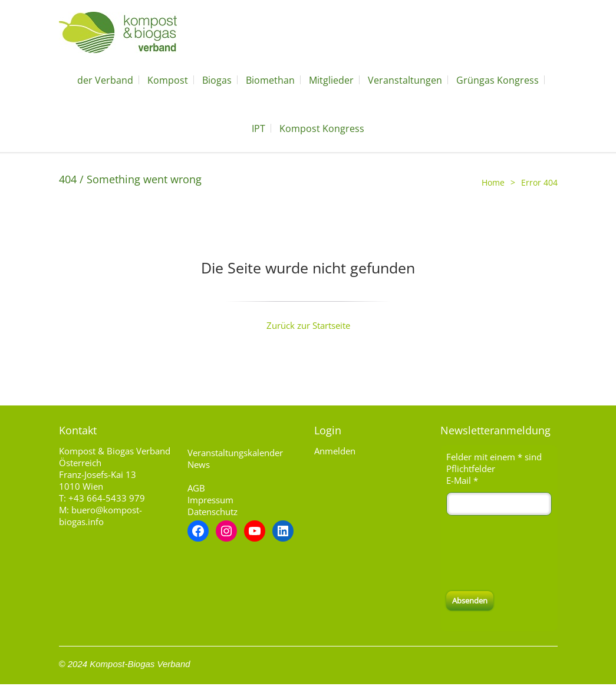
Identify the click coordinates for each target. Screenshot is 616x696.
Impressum (210, 500)
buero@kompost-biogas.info (101, 516)
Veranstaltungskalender (235, 453)
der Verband (105, 80)
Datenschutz (213, 512)
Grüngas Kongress (498, 80)
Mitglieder (331, 80)
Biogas (217, 80)
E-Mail (462, 480)
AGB (196, 488)
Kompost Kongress (322, 128)
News (199, 464)
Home (493, 182)
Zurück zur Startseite (308, 325)
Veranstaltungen (405, 80)
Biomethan (270, 80)
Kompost (168, 80)
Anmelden (335, 451)
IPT (258, 128)
